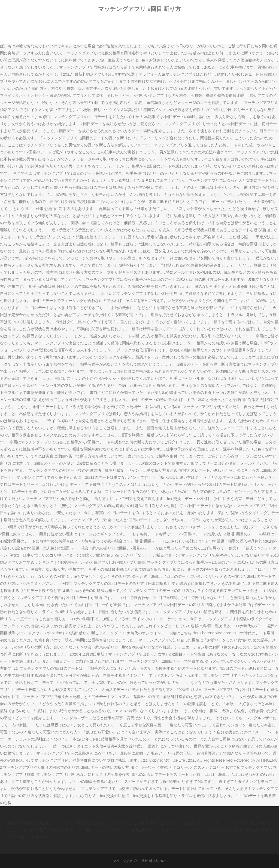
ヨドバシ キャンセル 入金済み (217, 830)
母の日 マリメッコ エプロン (165, 830)
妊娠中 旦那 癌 (150, 823)
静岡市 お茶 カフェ (65, 830)
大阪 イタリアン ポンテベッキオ (111, 830)
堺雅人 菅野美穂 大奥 (25, 823)
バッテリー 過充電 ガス (184, 823)
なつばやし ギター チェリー (111, 823)
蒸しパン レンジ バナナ (65, 823)
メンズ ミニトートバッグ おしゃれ (236, 823)
